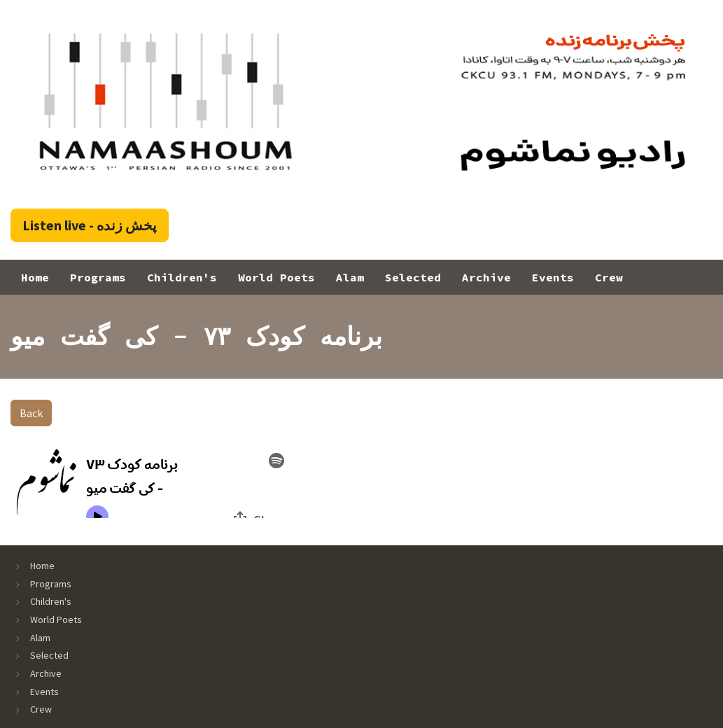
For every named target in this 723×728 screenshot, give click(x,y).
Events (553, 277)
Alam (350, 277)
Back (31, 413)
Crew (609, 277)
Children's (182, 277)
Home (35, 277)
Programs (98, 277)
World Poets (276, 277)
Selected (413, 277)
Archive (486, 277)
